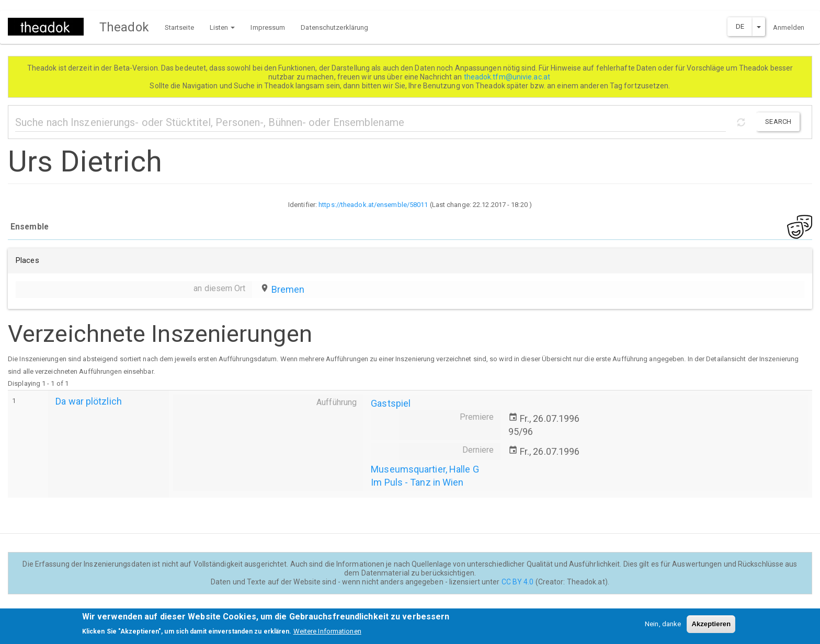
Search (778, 122)
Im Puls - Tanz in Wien (417, 482)
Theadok (124, 27)
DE (740, 26)
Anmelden (789, 27)
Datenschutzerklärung (334, 27)
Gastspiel (391, 403)
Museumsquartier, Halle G (425, 469)
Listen (223, 27)
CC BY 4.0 (518, 582)
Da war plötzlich (89, 401)
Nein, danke (663, 626)
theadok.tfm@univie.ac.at (508, 77)
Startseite (179, 27)
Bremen (288, 289)
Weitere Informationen (327, 634)
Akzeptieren (711, 626)
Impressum (268, 27)
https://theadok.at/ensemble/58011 (373, 205)
